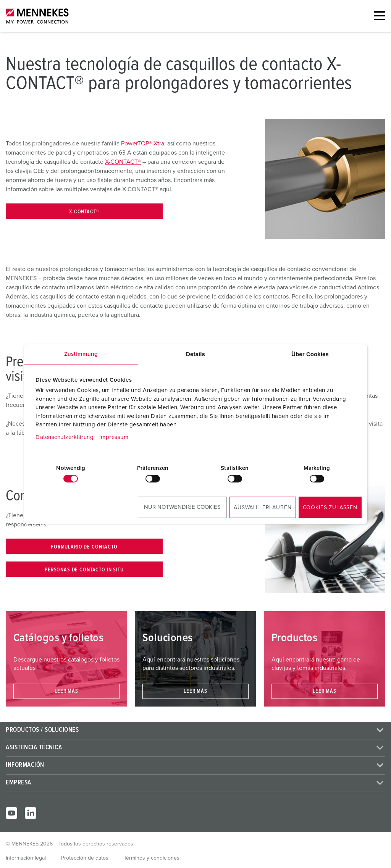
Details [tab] (195, 354)
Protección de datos (85, 858)
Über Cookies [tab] (310, 354)
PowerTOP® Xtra (143, 144)
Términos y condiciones (152, 858)
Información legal (26, 858)
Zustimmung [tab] (81, 354)
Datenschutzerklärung (65, 437)
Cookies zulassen (330, 508)
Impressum (114, 437)
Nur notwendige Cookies (182, 507)
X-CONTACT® (123, 162)
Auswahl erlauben (263, 508)
